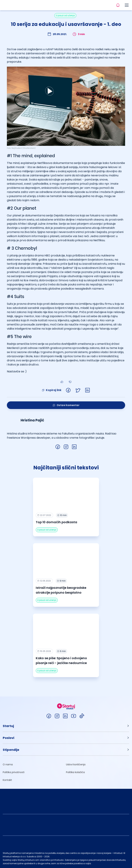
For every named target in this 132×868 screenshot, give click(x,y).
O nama (8, 764)
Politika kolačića (75, 772)
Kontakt (7, 780)
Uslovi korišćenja (76, 764)
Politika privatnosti (14, 772)
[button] (66, 726)
